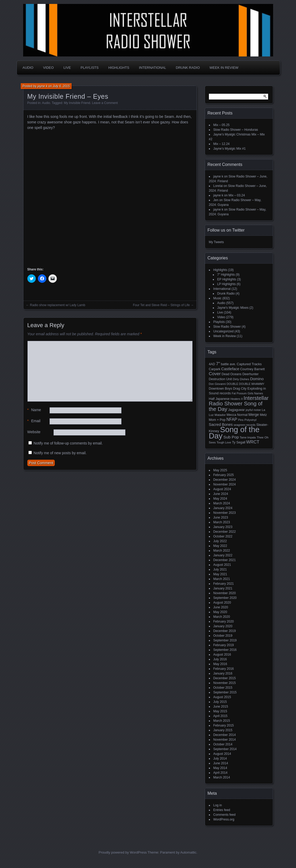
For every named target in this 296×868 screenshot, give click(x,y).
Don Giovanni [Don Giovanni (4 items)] (217, 384)
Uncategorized (224, 331)
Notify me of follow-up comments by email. (68, 443)
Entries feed (222, 810)
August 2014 (222, 754)
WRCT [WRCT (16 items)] (253, 442)
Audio (28, 68)
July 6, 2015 (61, 86)
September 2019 (225, 640)
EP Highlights (227, 279)
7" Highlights (226, 275)
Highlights (119, 68)
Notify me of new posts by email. (60, 453)
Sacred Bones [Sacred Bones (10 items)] (221, 425)
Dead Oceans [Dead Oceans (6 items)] (232, 374)
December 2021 (225, 560)
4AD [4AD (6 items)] (212, 364)
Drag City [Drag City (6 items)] (240, 389)
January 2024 (223, 508)
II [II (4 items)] (242, 399)
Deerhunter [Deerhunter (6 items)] (250, 374)
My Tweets (216, 242)
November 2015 (225, 683)
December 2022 (225, 532)
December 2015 (225, 678)
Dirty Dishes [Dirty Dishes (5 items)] (241, 379)
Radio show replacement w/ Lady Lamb (58, 305)
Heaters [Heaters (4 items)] (235, 399)
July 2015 (220, 702)
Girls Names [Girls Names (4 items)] (255, 393)
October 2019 (223, 636)
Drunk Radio (188, 68)
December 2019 (225, 631)
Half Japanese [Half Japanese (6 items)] (219, 399)
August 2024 (222, 489)
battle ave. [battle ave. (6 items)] (228, 364)
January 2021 (223, 588)
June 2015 (221, 707)
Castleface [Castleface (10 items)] (230, 369)
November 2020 (225, 593)
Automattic (188, 852)
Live (67, 68)
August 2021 (222, 565)
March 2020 (222, 617)
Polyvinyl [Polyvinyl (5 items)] (250, 420)
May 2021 (220, 574)
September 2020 (225, 598)
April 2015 (220, 716)
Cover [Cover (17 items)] (215, 374)
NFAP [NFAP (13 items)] (232, 419)
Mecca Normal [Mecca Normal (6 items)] (237, 415)
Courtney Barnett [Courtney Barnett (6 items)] (252, 369)
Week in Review (224, 68)
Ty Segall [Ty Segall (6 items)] (239, 442)
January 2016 (223, 673)
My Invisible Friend (77, 103)
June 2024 (221, 494)
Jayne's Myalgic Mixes (233, 308)
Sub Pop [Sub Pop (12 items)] (231, 437)
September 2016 (225, 650)
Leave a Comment (105, 103)
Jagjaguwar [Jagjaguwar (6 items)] (236, 410)
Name (34, 410)
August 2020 (222, 603)
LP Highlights (227, 284)
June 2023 (221, 517)
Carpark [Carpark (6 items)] (215, 369)
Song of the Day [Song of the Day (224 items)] (234, 433)
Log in (218, 805)
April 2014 (220, 773)
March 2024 (222, 503)
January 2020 (223, 626)
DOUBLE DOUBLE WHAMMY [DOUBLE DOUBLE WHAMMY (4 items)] (245, 384)
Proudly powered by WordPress (123, 852)
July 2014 (220, 759)
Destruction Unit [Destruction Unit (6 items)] (220, 379)
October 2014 (223, 744)
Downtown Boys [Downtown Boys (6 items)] (221, 389)
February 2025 (224, 475)
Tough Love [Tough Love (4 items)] (224, 442)
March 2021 (222, 579)
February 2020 (224, 621)
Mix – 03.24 (237, 195)
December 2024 (225, 480)
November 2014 (225, 740)
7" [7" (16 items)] (218, 364)
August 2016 (222, 655)
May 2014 (220, 768)
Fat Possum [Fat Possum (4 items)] (239, 393)
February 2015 (224, 725)
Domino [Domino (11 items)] (257, 379)
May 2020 (220, 612)
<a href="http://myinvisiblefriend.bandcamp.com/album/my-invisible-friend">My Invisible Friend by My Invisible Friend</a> (73, 198)
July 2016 (220, 659)
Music (217, 298)
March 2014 (222, 777)
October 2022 (223, 536)
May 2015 (220, 711)
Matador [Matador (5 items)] (220, 415)
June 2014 (221, 763)
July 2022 (220, 541)
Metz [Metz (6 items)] (263, 415)
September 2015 (225, 692)
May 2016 (220, 664)
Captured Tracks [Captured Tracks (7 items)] (249, 364)
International (152, 68)
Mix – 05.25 (222, 125)
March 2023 (222, 522)
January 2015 (223, 730)
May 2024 (220, 499)
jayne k (42, 86)
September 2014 (225, 749)
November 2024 (225, 484)
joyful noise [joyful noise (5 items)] (253, 410)
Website (34, 432)
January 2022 (223, 555)
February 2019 (224, 645)
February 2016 (224, 669)
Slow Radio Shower (227, 327)
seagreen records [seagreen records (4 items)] (245, 425)
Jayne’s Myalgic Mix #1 (230, 149)
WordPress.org (224, 819)
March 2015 (222, 721)
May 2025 (220, 470)
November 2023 (225, 513)
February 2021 (224, 584)
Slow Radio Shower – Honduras (236, 130)
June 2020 (221, 607)
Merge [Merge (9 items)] (254, 415)
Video (48, 68)
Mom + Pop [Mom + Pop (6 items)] (217, 420)
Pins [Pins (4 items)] (241, 420)
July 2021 (220, 569)
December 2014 (225, 735)
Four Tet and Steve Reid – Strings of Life (161, 305)
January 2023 (223, 527)
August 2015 (222, 697)
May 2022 (220, 546)
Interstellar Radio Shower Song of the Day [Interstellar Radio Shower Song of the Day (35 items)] (239, 404)
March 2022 (222, 551)
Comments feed (225, 815)
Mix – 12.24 (222, 144)
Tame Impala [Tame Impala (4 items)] (248, 437)
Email (34, 421)
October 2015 (223, 688)
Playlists (89, 68)
